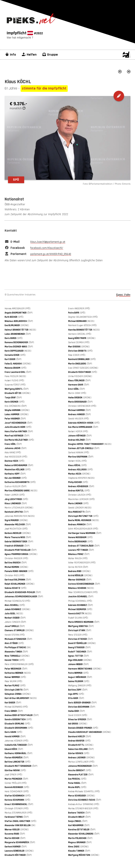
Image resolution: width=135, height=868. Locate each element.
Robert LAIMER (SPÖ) (15, 495)
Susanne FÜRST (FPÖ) (15, 385)
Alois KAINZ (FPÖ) (13, 453)
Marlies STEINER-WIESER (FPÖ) (83, 809)
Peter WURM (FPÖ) (13, 681)
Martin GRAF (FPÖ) (77, 393)
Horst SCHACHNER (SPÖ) (17, 792)
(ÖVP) (19, 313)
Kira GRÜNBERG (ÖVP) (16, 406)
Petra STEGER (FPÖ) (78, 635)
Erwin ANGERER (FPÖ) (79, 309)
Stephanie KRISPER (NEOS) (81, 478)
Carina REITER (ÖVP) (78, 567)
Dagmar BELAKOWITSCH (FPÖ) (83, 317)
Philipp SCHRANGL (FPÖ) (80, 601)
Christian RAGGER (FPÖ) (16, 559)
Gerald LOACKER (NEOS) (80, 508)
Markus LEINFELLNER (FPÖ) (81, 762)
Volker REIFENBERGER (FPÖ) (82, 563)
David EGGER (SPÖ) (78, 715)
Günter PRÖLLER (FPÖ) (16, 783)
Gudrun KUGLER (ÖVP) (15, 487)
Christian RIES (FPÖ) (15, 576)
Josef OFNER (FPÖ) (13, 775)
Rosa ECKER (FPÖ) (77, 355)
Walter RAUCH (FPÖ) (78, 559)
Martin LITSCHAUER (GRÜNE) (19, 508)
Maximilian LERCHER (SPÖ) (81, 499)
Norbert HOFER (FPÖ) (78, 432)
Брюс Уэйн (123, 295)
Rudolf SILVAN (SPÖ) (78, 618)
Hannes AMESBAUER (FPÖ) (17, 309)
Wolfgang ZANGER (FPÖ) (80, 686)
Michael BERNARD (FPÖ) (16, 707)
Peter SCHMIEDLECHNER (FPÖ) (83, 592)
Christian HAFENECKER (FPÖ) (82, 406)
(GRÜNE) (17, 325)
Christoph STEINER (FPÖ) (17, 809)
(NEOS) (81, 321)
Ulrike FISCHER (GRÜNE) (80, 376)
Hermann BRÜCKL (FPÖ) (80, 334)
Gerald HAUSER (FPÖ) (78, 419)
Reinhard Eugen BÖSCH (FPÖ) (82, 325)
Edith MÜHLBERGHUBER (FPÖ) (83, 529)
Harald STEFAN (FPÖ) (15, 635)
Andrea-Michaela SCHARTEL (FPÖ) (84, 792)
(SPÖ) (77, 313)
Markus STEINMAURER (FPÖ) (18, 813)
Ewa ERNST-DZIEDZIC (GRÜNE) (83, 368)
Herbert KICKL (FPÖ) (77, 461)
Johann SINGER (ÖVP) (15, 622)
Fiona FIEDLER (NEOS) (15, 376)
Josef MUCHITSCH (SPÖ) (16, 529)
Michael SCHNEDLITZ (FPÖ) (17, 601)
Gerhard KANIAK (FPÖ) (79, 453)
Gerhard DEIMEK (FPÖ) (79, 343)
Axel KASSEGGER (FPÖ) (16, 457)
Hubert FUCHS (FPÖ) (14, 381)
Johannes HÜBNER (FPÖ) (16, 741)
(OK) (18, 648)
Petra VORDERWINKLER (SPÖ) (19, 664)
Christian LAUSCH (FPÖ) (80, 495)
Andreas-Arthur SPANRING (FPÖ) (84, 804)
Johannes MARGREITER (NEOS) (20, 516)
